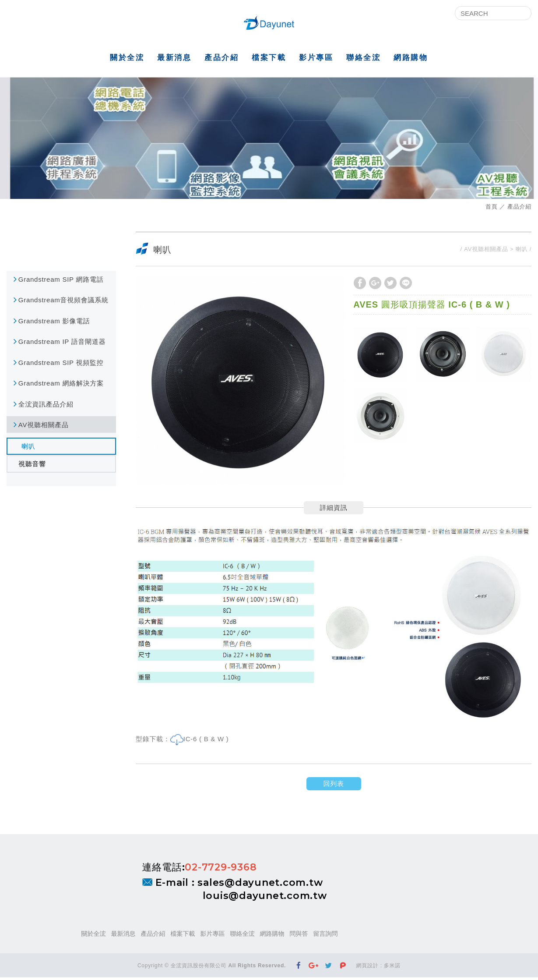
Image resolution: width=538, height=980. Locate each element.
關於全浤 (127, 60)
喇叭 (28, 448)
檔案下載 (269, 60)
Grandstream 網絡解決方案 (61, 386)
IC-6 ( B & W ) (206, 741)
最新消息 (174, 60)
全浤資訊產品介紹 (46, 406)
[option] (241, 383)
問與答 (299, 936)
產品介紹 (222, 60)
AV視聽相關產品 (44, 427)
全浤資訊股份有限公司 (269, 24)
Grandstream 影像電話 (54, 323)
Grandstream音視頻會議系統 (63, 302)
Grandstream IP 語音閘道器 (62, 344)
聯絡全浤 (363, 60)
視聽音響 (32, 466)
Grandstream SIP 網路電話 (61, 281)
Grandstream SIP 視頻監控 (61, 365)
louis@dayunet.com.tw (265, 898)
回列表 (333, 786)
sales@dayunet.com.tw (260, 885)
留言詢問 (326, 936)
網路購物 (411, 60)
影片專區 (316, 60)
